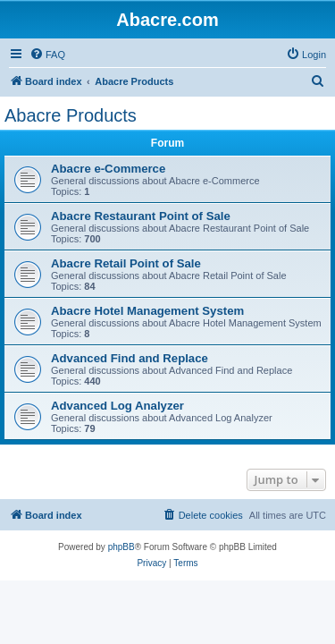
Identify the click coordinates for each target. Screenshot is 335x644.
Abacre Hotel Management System (147, 311)
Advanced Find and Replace (130, 358)
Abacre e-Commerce (108, 169)
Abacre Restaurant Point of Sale (141, 216)
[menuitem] (47, 55)
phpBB (121, 547)
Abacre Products (71, 115)
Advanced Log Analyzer (117, 406)
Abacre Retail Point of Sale (126, 263)
